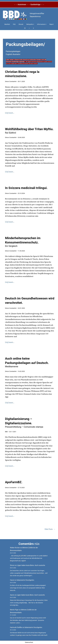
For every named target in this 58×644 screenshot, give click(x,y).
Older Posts (50, 529)
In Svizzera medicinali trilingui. (26, 188)
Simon (12, 565)
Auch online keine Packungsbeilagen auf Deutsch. (27, 362)
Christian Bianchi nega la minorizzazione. (22, 74)
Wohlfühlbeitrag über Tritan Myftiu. (29, 131)
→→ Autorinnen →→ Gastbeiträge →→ (29, 5)
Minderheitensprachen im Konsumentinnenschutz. (23, 242)
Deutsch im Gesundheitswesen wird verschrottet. (30, 301)
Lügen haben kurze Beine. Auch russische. (31, 565)
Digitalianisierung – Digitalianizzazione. (24, 423)
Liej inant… (10, 113)
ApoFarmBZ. (14, 482)
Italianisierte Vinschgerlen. (26, 580)
